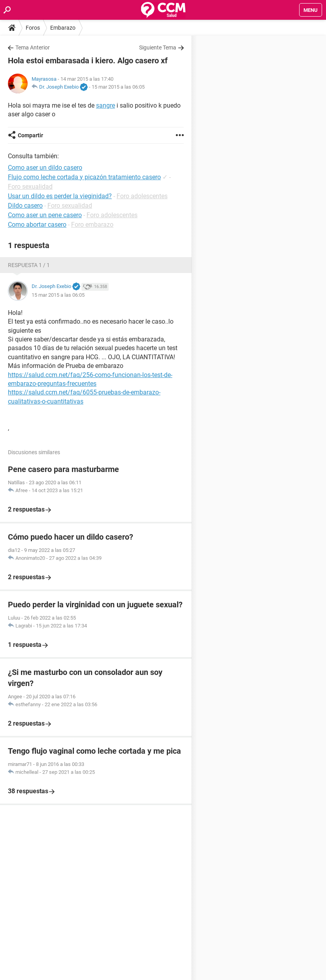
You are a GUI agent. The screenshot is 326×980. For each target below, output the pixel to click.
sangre (106, 105)
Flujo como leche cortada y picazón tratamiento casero (84, 177)
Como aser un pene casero (45, 215)
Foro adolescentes (142, 196)
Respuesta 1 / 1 (29, 265)
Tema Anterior (33, 47)
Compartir (30, 135)
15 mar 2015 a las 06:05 (118, 87)
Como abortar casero (37, 225)
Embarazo (63, 28)
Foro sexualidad (30, 187)
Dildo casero (25, 206)
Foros (33, 28)
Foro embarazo (92, 225)
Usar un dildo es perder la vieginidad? (60, 196)
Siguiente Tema (158, 47)
